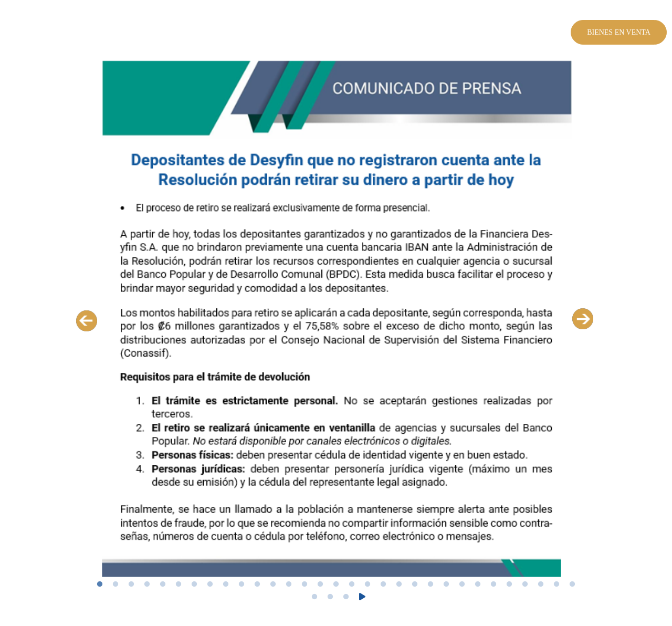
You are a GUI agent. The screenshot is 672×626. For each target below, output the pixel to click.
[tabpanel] (336, 320)
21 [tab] (415, 585)
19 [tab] (383, 585)
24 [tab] (462, 585)
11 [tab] (257, 585)
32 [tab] (314, 597)
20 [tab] (399, 585)
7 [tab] (194, 585)
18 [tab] (367, 585)
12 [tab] (273, 585)
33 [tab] (330, 597)
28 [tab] (525, 585)
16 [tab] (336, 585)
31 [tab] (572, 585)
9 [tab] (226, 585)
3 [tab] (131, 585)
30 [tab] (556, 585)
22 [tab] (430, 585)
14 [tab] (304, 585)
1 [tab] (100, 585)
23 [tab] (446, 585)
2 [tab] (115, 585)
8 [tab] (210, 585)
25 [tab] (478, 585)
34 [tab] (346, 597)
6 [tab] (178, 585)
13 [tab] (289, 585)
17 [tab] (352, 585)
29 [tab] (541, 585)
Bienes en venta (619, 32)
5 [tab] (163, 585)
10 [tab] (241, 585)
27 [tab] (509, 585)
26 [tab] (493, 585)
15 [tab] (320, 585)
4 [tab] (147, 585)
